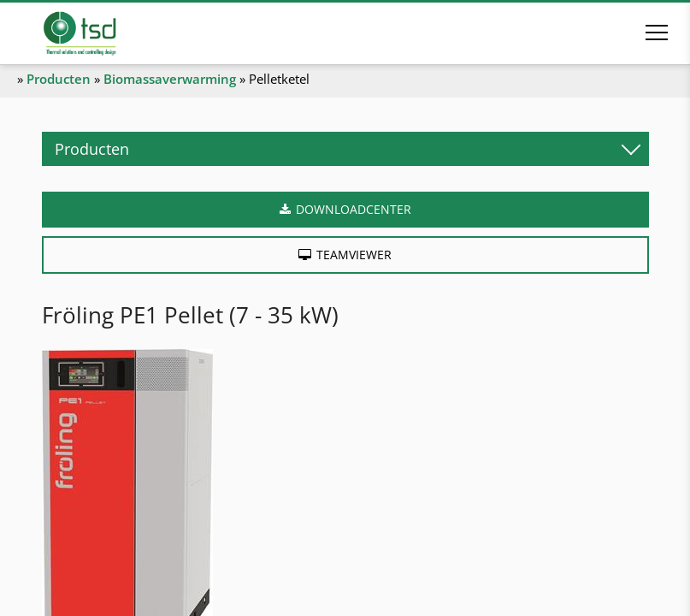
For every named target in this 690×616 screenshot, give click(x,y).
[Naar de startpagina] (104, 33)
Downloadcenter (354, 209)
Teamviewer (354, 255)
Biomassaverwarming (170, 79)
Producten (59, 79)
